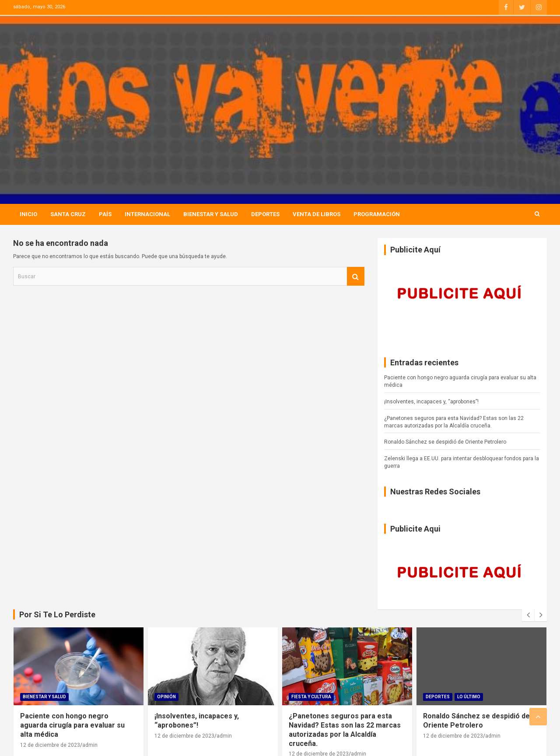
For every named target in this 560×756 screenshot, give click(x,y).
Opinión (166, 697)
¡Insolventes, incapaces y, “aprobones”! (431, 402)
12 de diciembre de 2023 (50, 745)
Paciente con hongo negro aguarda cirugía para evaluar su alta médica (72, 725)
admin (90, 745)
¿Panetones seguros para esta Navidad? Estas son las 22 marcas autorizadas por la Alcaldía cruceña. (345, 730)
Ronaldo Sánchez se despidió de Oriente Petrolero (445, 442)
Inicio (28, 214)
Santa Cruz (68, 214)
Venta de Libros (317, 214)
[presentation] (528, 615)
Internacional (147, 214)
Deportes (265, 214)
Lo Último (469, 697)
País (105, 214)
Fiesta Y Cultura (311, 697)
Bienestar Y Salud (211, 214)
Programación (377, 214)
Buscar (356, 276)
